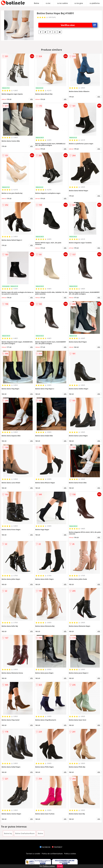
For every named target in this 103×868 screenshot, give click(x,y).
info (31, 99)
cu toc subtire (62, 3)
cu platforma (95, 3)
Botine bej (8, 833)
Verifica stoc (79, 25)
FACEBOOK (45, 847)
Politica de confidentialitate (52, 854)
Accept (60, 866)
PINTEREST (57, 847)
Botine (37, 3)
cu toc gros (79, 3)
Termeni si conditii (33, 854)
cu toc (48, 3)
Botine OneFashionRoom (25, 833)
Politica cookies (70, 854)
